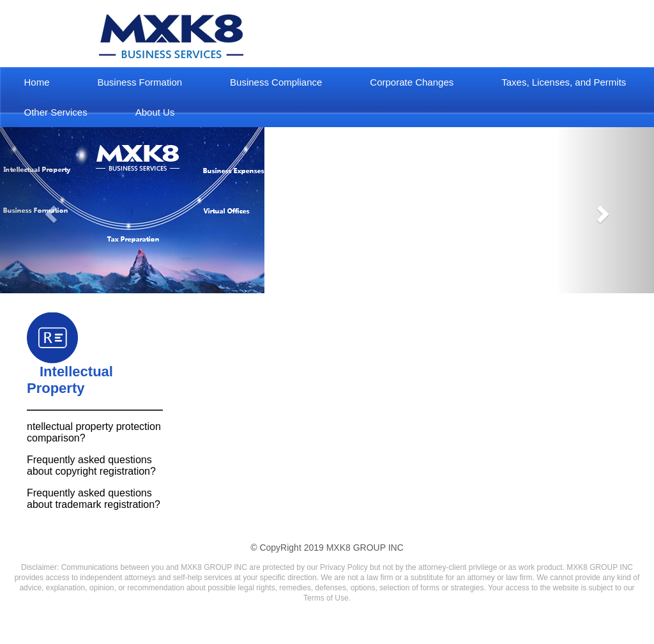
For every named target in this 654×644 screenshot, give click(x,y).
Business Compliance (276, 82)
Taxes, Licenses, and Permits (564, 82)
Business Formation (140, 82)
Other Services (56, 112)
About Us (155, 112)
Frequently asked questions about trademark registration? (94, 499)
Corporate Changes (412, 82)
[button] (49, 210)
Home (37, 82)
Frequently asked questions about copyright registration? (91, 465)
